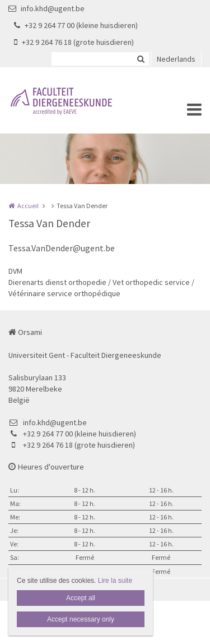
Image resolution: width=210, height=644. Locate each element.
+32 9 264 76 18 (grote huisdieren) (74, 42)
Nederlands (176, 59)
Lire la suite (115, 581)
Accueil (28, 206)
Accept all (81, 598)
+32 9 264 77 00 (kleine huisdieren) (76, 25)
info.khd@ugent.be (46, 8)
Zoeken (141, 59)
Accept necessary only (81, 619)
